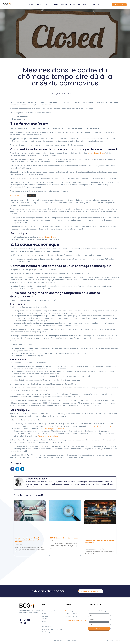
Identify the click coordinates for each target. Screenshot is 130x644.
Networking (95, 5)
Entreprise (76, 94)
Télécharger (31, 195)
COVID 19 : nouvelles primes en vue (64, 538)
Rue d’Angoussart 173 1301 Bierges (75, 620)
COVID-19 (64, 94)
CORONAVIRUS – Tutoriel (18, 195)
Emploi (70, 94)
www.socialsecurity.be (47, 237)
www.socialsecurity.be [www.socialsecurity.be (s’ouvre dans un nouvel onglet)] (96, 153)
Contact (82, 5)
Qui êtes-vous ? (36, 5)
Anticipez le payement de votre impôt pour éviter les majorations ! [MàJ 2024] (29, 540)
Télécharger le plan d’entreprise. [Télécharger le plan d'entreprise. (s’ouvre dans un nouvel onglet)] (100, 426)
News (73, 5)
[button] (12, 469)
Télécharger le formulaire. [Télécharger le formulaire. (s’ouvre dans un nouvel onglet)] (54, 429)
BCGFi (49, 5)
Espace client (61, 5)
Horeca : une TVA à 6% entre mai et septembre (99, 542)
